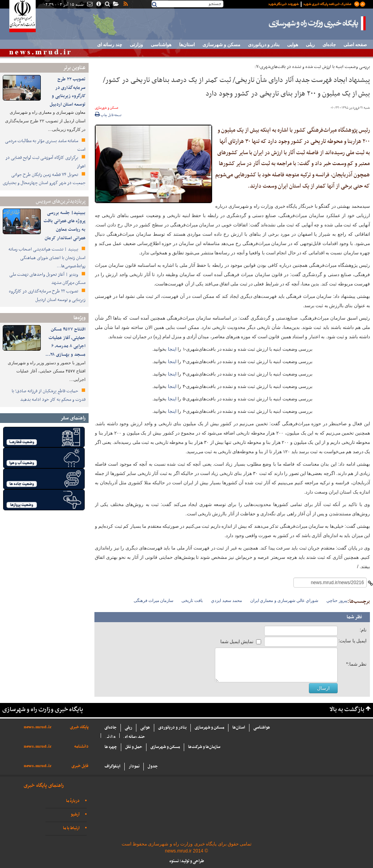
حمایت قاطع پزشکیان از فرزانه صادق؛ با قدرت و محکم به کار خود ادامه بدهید (49, 395)
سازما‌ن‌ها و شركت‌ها (204, 747)
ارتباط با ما (71, 828)
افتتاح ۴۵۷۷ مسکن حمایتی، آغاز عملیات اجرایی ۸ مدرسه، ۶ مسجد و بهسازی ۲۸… (65, 342)
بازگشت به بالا (347, 710)
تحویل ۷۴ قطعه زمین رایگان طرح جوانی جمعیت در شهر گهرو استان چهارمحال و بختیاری (44, 179)
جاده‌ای (329, 45)
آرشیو (75, 815)
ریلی (310, 45)
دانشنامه (81, 747)
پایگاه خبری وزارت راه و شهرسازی (317, 23)
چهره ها (111, 747)
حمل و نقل (134, 747)
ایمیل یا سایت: (352, 641)
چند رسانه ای (110, 45)
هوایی (293, 45)
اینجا (171, 349)
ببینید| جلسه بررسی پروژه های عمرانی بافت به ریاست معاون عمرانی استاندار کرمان (64, 225)
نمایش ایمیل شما (237, 642)
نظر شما (354, 617)
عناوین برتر (74, 68)
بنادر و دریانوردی (264, 45)
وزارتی (136, 45)
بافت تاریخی (192, 600)
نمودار (134, 766)
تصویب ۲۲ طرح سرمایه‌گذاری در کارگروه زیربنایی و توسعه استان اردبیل (68, 92)
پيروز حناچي (337, 600)
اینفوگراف (112, 766)
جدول (153, 766)
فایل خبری (80, 766)
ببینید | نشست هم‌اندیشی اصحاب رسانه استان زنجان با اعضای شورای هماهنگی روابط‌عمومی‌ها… (47, 258)
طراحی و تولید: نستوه (187, 861)
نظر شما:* (356, 664)
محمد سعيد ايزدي (227, 600)
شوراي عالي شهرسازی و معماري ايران (284, 600)
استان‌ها (187, 45)
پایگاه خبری (79, 727)
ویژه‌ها (79, 318)
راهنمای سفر (73, 418)
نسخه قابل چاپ (108, 115)
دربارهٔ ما (73, 801)
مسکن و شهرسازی (221, 45)
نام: (363, 630)
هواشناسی (161, 45)
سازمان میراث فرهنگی (154, 600)
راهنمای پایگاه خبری (44, 785)
